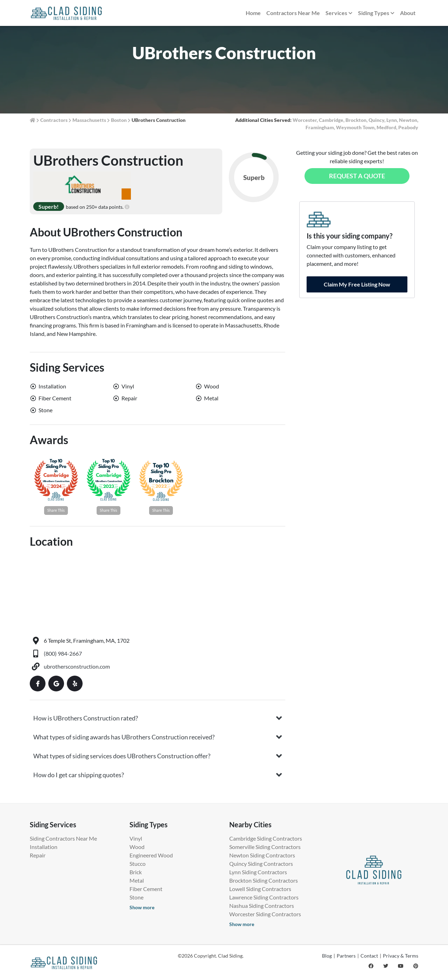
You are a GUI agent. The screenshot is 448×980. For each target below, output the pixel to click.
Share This (56, 510)
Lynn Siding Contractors (258, 872)
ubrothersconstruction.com (77, 666)
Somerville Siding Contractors (265, 847)
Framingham (320, 127)
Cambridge (331, 120)
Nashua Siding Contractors (262, 906)
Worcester (305, 120)
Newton (408, 120)
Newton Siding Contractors (262, 855)
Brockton (356, 120)
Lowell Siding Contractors (260, 889)
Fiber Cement (146, 889)
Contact (369, 956)
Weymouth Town (355, 127)
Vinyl (136, 838)
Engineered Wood (151, 855)
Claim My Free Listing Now (357, 284)
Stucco (138, 864)
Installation (44, 847)
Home (253, 13)
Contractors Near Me (293, 13)
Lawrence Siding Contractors (264, 897)
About (408, 13)
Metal (137, 880)
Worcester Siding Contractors (265, 914)
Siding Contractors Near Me (63, 838)
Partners (346, 956)
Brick (136, 872)
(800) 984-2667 (63, 653)
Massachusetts (89, 120)
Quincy (376, 120)
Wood (137, 847)
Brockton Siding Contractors (264, 880)
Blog (327, 956)
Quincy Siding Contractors (261, 864)
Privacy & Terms (401, 956)
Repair (38, 855)
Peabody (408, 127)
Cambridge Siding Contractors (266, 838)
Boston (119, 120)
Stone (136, 897)
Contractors (54, 120)
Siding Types (376, 13)
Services (339, 13)
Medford (386, 127)
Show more (142, 907)
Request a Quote (357, 176)
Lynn (392, 120)
